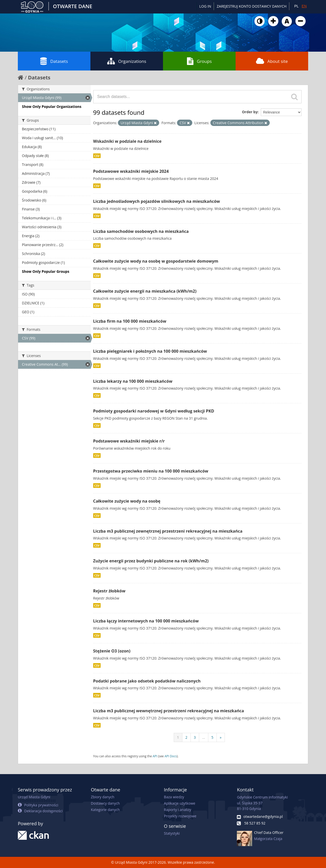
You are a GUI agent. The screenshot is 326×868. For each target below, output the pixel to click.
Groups (199, 61)
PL (296, 6)
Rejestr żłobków (109, 591)
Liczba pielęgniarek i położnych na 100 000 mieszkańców (150, 351)
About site (272, 61)
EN (304, 6)
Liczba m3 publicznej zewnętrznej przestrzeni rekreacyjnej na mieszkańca (168, 531)
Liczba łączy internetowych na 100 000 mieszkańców (146, 621)
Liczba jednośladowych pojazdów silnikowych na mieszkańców (157, 201)
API (155, 756)
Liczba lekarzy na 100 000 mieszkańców (133, 381)
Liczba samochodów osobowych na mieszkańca (141, 231)
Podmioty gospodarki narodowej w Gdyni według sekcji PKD (154, 411)
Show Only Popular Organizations (52, 106)
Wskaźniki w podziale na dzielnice (127, 141)
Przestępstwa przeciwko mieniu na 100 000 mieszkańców (151, 471)
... (204, 737)
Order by (250, 112)
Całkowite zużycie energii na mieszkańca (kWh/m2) (145, 291)
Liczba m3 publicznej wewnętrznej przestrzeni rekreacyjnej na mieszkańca (169, 711)
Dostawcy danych (105, 803)
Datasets (54, 61)
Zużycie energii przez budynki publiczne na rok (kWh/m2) (151, 561)
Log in (205, 6)
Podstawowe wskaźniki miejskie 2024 (131, 171)
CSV (97, 156)
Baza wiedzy (174, 797)
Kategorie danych (105, 810)
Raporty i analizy (178, 810)
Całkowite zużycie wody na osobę (127, 501)
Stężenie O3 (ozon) (112, 651)
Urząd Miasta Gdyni (34, 797)
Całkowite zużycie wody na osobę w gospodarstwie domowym (156, 261)
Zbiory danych (103, 797)
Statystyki (172, 833)
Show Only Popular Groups (46, 271)
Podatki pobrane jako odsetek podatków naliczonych (147, 681)
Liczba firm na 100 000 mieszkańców (130, 321)
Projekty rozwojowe (180, 816)
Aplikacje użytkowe (180, 803)
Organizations (127, 61)
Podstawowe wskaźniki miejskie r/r (129, 441)
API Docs (171, 756)
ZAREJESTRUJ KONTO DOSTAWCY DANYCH (252, 6)
